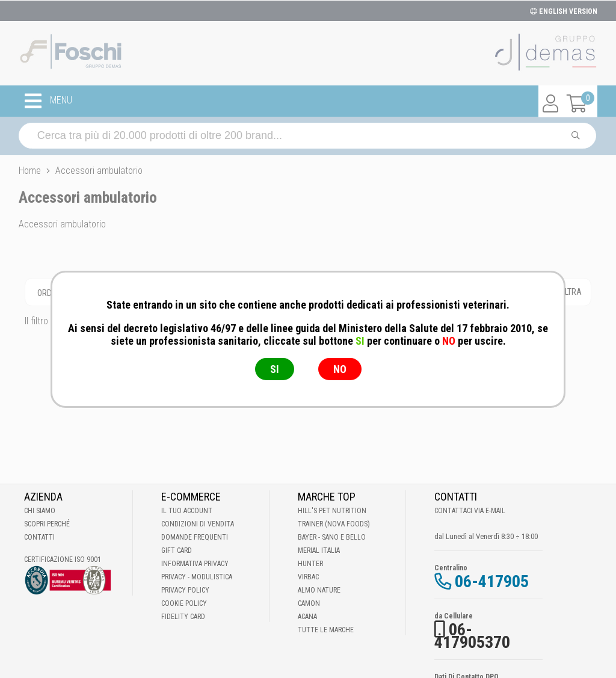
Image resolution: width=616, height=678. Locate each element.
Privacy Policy (185, 590)
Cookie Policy (184, 603)
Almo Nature (319, 590)
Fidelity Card (183, 617)
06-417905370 (472, 636)
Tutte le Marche (326, 630)
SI (275, 369)
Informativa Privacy (195, 564)
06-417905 (492, 581)
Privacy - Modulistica (197, 577)
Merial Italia (319, 550)
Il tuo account (187, 511)
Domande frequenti (195, 537)
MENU (48, 101)
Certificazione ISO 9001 (63, 559)
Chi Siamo (40, 511)
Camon (309, 603)
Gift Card (177, 550)
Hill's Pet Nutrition (332, 511)
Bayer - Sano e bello (332, 537)
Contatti (39, 537)
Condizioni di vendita (198, 524)
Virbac (308, 577)
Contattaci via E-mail (470, 511)
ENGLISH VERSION (564, 11)
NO (340, 369)
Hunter (310, 564)
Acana (307, 617)
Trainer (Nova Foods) (334, 524)
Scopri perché (47, 524)
